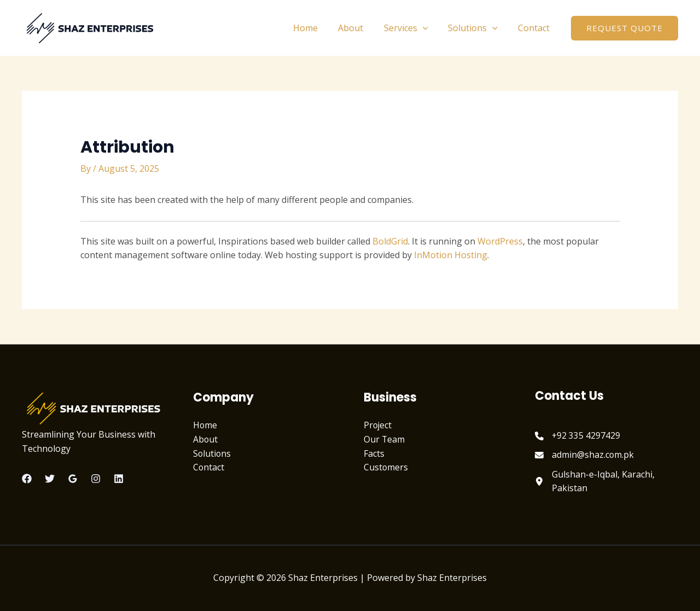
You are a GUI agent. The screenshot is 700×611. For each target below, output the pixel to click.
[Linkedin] (119, 479)
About (361, 28)
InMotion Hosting (451, 255)
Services (413, 28)
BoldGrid (390, 241)
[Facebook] (27, 479)
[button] (625, 28)
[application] (430, 28)
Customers (386, 467)
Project (378, 425)
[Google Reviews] (73, 479)
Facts (374, 453)
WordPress (500, 241)
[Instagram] (96, 479)
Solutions (477, 28)
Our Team (384, 439)
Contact (535, 28)
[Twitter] (50, 479)
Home (319, 28)
